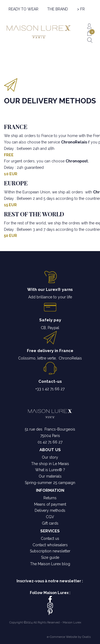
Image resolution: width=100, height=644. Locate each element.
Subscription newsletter (50, 551)
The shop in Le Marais (50, 464)
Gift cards (50, 523)
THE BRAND (58, 9)
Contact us (50, 538)
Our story (50, 457)
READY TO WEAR (23, 9)
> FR (81, 9)
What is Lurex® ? (50, 470)
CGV (50, 517)
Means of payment (50, 504)
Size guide (50, 557)
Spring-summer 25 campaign (50, 483)
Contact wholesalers (50, 545)
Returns (50, 498)
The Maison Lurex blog (50, 564)
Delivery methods (50, 510)
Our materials (50, 476)
